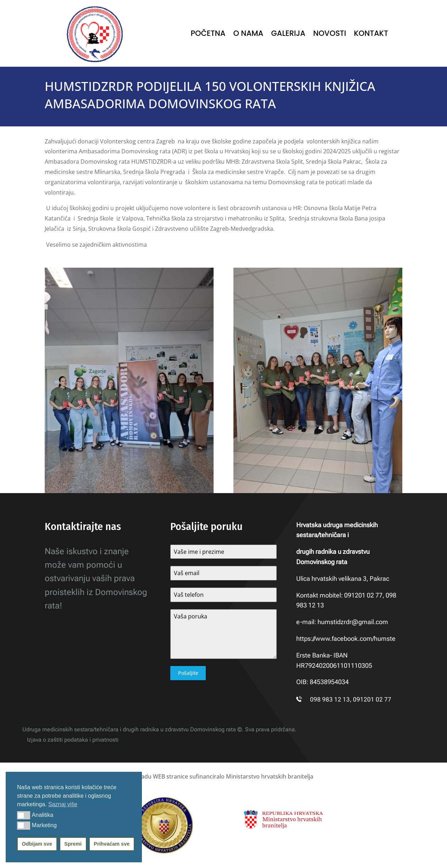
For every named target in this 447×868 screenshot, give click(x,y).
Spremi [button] (73, 844)
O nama (248, 35)
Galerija (288, 35)
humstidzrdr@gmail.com (353, 622)
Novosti (330, 35)
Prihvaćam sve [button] (112, 844)
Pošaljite (188, 673)
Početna (208, 35)
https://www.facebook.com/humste (346, 638)
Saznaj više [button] (63, 804)
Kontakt (371, 35)
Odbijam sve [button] (37, 844)
